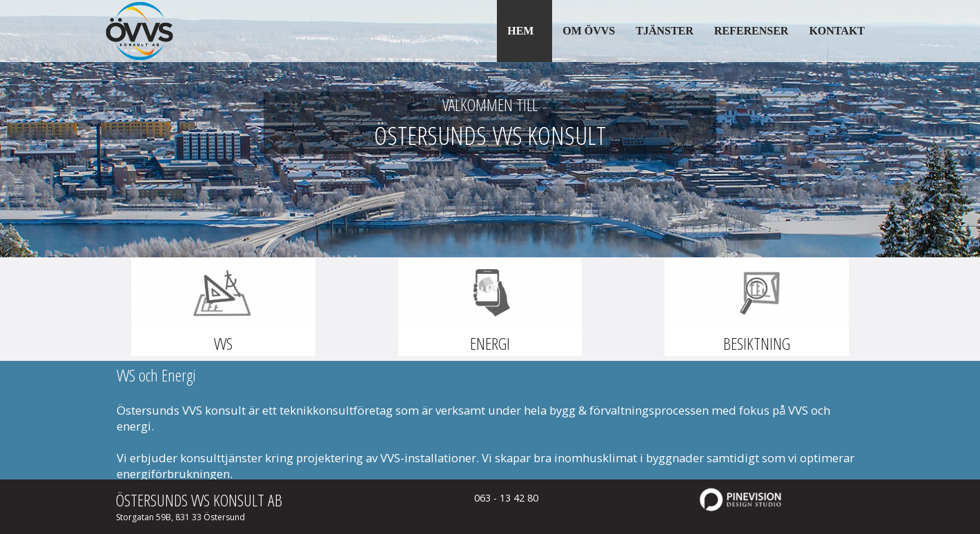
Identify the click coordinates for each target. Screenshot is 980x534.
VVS (223, 343)
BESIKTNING (757, 343)
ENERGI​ (490, 343)
